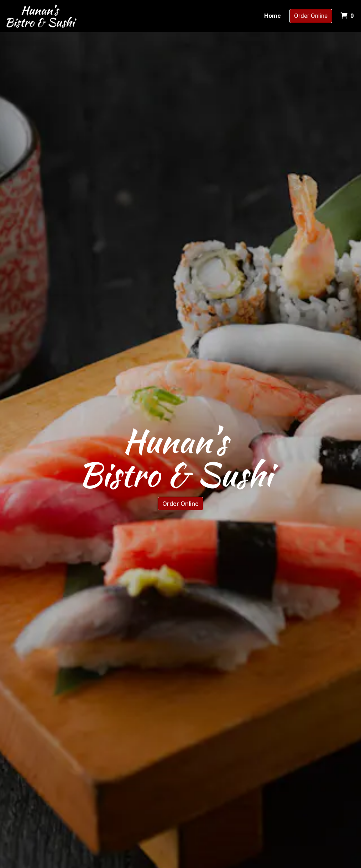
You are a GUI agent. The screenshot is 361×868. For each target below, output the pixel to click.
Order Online (311, 16)
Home (273, 16)
